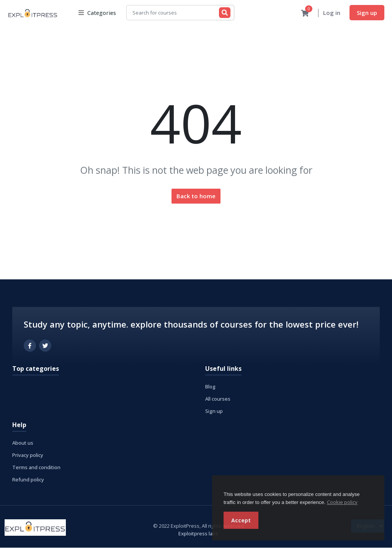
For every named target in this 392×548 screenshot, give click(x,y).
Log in (332, 13)
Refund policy (28, 480)
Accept (241, 520)
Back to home (196, 196)
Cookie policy (342, 502)
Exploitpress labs (198, 534)
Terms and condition (36, 468)
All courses (218, 399)
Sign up (367, 13)
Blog (210, 387)
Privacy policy (28, 455)
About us (23, 443)
